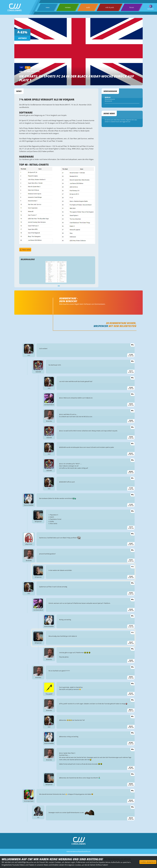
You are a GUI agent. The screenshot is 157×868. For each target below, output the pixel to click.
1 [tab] (58, 293)
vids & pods (109, 7)
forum (131, 7)
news (47, 7)
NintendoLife (107, 102)
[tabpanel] (56, 279)
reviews (67, 7)
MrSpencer (100, 335)
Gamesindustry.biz (108, 100)
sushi (87, 7)
